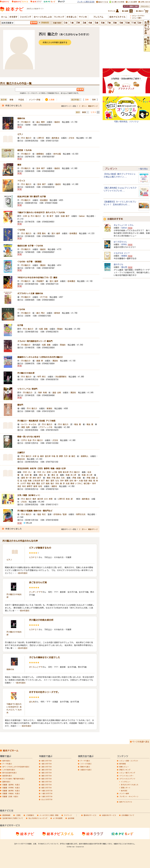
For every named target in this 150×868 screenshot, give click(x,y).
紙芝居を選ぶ (7, 776)
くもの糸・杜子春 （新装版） (30, 262)
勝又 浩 (42, 475)
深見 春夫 (42, 233)
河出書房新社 (61, 377)
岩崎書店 (73, 233)
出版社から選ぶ (86, 770)
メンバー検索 (124, 793)
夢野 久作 (63, 456)
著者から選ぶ (85, 767)
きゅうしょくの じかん (124, 225)
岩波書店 (44, 200)
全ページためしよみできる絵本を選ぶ (16, 767)
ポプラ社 (44, 297)
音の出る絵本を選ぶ (9, 773)
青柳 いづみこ (77, 483)
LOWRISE (41, 138)
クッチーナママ (36, 592)
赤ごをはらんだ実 (38, 583)
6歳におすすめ (46, 779)
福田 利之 (42, 514)
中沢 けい (27, 472)
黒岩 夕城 (51, 478)
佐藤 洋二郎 (71, 475)
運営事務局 (6, 815)
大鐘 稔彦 (83, 481)
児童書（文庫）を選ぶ (10, 796)
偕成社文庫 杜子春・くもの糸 (30, 246)
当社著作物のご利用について (13, 818)
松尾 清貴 (43, 329)
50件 (94, 100)
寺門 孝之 (42, 377)
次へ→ (84, 106)
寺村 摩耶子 (27, 486)
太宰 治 (26, 216)
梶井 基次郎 (45, 456)
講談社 (43, 265)
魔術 (19, 165)
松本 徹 (28, 475)
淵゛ (72, 499)
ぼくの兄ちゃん (120, 242)
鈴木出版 (57, 154)
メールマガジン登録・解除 (49, 815)
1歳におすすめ (46, 764)
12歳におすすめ (47, 796)
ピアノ (20, 134)
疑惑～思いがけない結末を (29, 437)
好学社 (124, 244)
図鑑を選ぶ (6, 782)
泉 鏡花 (72, 456)
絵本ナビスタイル (126, 802)
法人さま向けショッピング (38, 818)
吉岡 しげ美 (52, 472)
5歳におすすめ (46, 776)
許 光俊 (66, 483)
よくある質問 (58, 818)
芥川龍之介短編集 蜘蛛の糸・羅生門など (35, 511)
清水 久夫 (60, 478)
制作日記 (124, 791)
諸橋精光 (40, 154)
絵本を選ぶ (6, 761)
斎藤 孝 (40, 361)
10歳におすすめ (47, 791)
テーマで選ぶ (85, 761)
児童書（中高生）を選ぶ (11, 793)
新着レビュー (124, 767)
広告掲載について (128, 815)
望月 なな (55, 481)
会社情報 (71, 818)
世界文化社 (81, 514)
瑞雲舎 (124, 256)
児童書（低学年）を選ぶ (11, 785)
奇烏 (68, 499)
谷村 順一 (74, 481)
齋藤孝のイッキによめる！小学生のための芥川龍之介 (40, 357)
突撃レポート (126, 788)
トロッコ (21, 181)
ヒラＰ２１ (34, 557)
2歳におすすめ (46, 767)
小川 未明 (48, 499)
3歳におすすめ (46, 770)
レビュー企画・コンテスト (129, 761)
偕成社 (57, 122)
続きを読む (23, 573)
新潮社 (50, 408)
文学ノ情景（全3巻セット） (29, 495)
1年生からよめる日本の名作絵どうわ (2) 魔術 (37, 277)
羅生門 (20, 405)
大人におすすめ (47, 799)
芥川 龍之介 (26, 138)
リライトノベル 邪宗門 (27, 389)
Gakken (82, 216)
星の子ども (118, 264)
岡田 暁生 (31, 483)
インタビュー (126, 782)
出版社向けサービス (109, 815)
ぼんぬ (32, 702)
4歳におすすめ (46, 773)
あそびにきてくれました (130, 785)
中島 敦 (55, 456)
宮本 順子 (41, 168)
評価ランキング (125, 770)
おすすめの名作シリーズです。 (45, 692)
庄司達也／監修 (60, 514)
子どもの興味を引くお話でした (45, 657)
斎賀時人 (85, 456)
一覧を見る (143, 169)
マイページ (68, 815)
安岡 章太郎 (63, 472)
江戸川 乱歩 (26, 440)
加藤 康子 (65, 216)
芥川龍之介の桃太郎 (26, 373)
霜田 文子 (41, 483)
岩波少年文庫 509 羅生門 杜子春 (32, 196)
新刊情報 (123, 764)
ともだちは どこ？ (122, 253)
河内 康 (59, 483)
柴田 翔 (92, 481)
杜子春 (20, 325)
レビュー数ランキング (127, 773)
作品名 (21, 100)
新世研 (57, 313)
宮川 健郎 (56, 233)
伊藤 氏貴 (77, 478)
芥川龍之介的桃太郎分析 (41, 620)
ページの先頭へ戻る (141, 742)
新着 (12, 100)
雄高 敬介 (50, 483)
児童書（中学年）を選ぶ (11, 788)
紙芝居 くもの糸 (24, 150)
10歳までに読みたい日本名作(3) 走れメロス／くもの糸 (41, 212)
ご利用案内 (30, 815)
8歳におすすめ (46, 785)
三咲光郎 (36, 481)
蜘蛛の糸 (21, 118)
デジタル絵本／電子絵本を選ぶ (13, 779)
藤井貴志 (55, 138)
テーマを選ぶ (7, 764)
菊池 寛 (78, 424)
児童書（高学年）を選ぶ (11, 791)
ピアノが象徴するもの (40, 548)
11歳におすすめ (47, 793)
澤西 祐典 (25, 427)
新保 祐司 (38, 486)
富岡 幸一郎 (26, 478)
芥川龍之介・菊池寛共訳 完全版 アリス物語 (36, 421)
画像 (84, 112)
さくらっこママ (36, 667)
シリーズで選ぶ (86, 764)
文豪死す (21, 453)
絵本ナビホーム (11, 751)
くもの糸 (21, 230)
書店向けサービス (90, 815)
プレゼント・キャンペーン (129, 796)
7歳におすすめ (46, 782)
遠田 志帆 (57, 392)
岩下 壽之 (45, 481)
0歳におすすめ (46, 761)
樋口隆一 (87, 483)
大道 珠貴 (27, 481)
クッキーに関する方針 (86, 2)
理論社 (60, 329)
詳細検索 (45, 23)
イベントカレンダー (126, 776)
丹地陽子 (40, 281)
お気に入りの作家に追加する (55, 42)
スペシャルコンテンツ (127, 779)
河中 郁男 (64, 481)
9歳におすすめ (46, 788)
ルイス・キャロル (29, 424)
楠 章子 (50, 216)
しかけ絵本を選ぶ (9, 770)
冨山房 (124, 267)
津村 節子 (37, 478)
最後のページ (93, 106)
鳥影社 (54, 486)
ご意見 (18, 815)
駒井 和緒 (42, 392)
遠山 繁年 (41, 122)
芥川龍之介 (26, 122)
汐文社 (72, 138)
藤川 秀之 (41, 313)
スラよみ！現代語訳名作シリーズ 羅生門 (35, 341)
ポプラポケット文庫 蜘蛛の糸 (30, 293)
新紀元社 (21, 459)
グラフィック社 (46, 427)
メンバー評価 (35, 100)
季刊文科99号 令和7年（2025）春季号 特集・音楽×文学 (42, 468)
